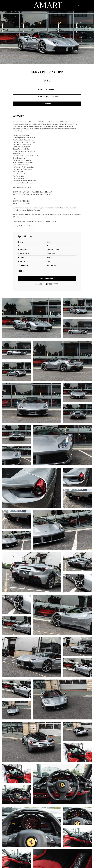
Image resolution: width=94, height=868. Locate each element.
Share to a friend (47, 89)
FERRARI (47, 104)
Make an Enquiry (47, 278)
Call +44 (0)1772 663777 (47, 97)
